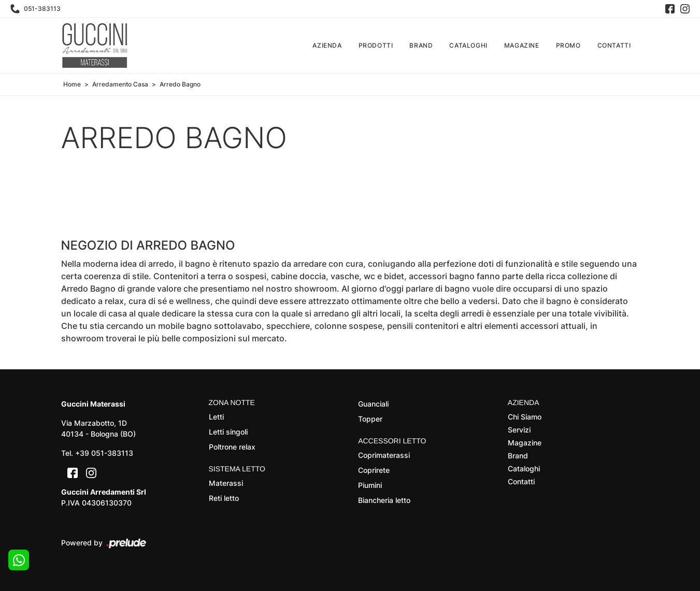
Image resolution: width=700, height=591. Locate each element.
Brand (421, 45)
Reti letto (224, 498)
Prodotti (376, 45)
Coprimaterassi (384, 455)
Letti (216, 417)
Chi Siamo (525, 417)
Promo (568, 45)
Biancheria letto (384, 500)
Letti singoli (228, 432)
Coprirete (374, 470)
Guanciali (373, 404)
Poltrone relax (232, 447)
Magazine (522, 45)
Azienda (327, 45)
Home (72, 84)
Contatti (614, 45)
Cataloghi (468, 45)
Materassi (226, 483)
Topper (370, 419)
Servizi (519, 430)
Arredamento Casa (120, 84)
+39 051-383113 (104, 453)
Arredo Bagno (180, 84)
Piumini (370, 485)
